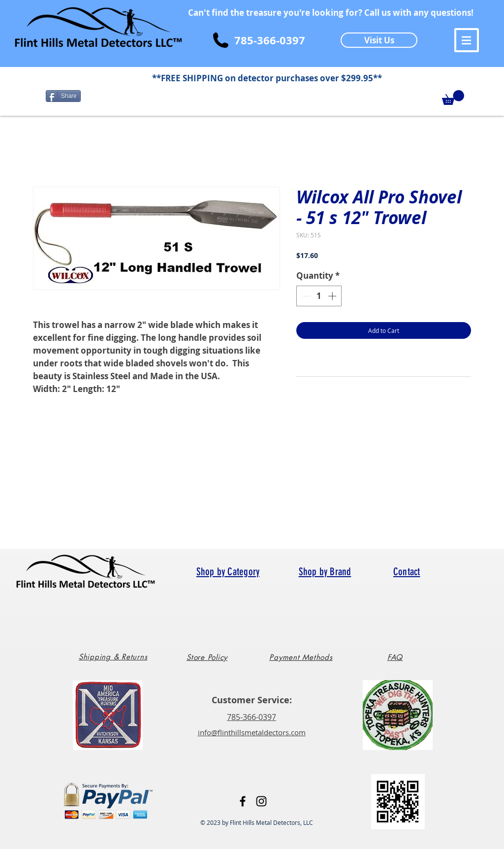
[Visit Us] (379, 40)
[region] (117, 661)
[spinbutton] (319, 296)
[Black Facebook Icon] (243, 801)
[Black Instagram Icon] (261, 801)
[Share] (63, 96)
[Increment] (333, 296)
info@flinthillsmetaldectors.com (252, 732)
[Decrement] (305, 296)
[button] (467, 40)
